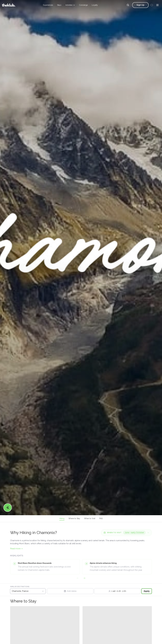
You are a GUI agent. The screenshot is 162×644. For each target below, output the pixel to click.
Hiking (62, 518)
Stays (59, 5)
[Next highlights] (84, 578)
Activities (70, 5)
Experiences (48, 5)
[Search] (128, 5)
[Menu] (157, 5)
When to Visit (90, 518)
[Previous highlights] (78, 578)
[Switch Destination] (28, 591)
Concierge (83, 5)
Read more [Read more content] (17, 549)
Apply (147, 591)
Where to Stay (74, 518)
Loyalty (95, 5)
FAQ (101, 518)
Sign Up (140, 5)
